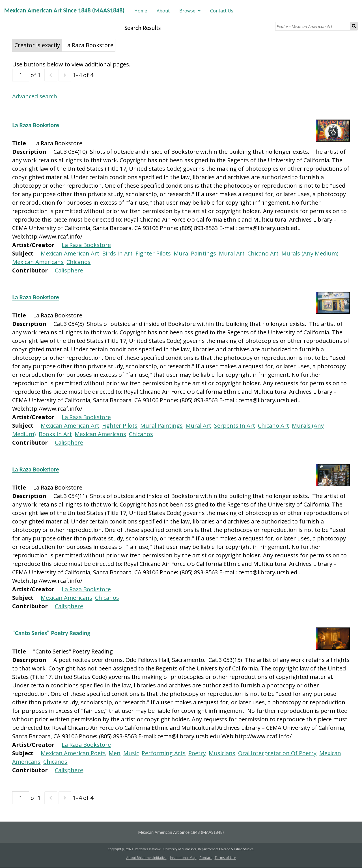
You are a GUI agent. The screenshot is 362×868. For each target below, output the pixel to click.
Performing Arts (164, 753)
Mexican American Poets (73, 753)
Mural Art (232, 253)
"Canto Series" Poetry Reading (51, 633)
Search (354, 26)
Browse (187, 11)
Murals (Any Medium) (310, 253)
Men (115, 753)
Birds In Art (117, 253)
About (163, 11)
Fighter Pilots (153, 253)
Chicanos (78, 262)
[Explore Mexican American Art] (313, 26)
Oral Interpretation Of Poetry (277, 753)
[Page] (21, 75)
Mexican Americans (38, 262)
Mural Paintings (195, 253)
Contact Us (222, 11)
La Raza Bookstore (35, 125)
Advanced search (35, 96)
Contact (206, 858)
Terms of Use (225, 858)
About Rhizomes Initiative (146, 858)
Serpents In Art (235, 426)
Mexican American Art (70, 253)
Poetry (197, 753)
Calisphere (69, 270)
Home (141, 11)
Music (131, 753)
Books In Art (55, 434)
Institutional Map (183, 858)
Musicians (222, 753)
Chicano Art (263, 253)
